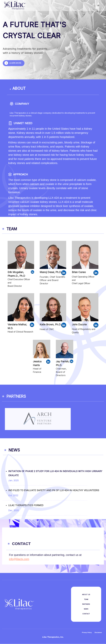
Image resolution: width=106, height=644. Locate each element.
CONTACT (86, 614)
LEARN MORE (15, 64)
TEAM (86, 599)
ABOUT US (86, 595)
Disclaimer (98, 633)
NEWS (86, 609)
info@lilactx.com (19, 561)
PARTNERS (86, 604)
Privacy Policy (87, 633)
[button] (98, 5)
